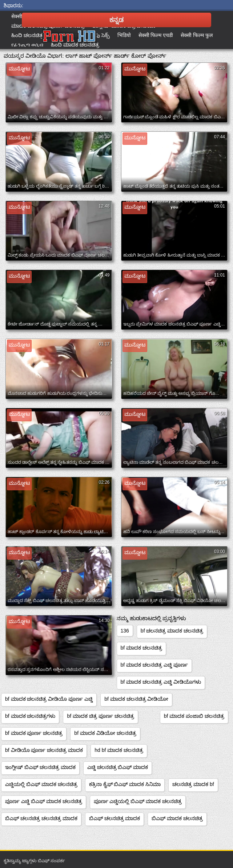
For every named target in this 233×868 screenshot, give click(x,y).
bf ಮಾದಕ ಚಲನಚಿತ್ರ (141, 648)
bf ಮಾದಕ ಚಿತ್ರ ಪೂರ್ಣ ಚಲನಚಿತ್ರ (100, 716)
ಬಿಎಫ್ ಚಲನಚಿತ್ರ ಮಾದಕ (115, 818)
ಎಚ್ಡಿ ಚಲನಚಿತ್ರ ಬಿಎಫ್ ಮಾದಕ (118, 767)
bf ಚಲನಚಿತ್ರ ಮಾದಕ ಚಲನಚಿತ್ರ (172, 631)
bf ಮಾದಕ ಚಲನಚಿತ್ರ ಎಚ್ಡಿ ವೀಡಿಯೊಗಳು (161, 682)
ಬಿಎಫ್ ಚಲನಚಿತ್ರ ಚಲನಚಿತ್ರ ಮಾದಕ (41, 818)
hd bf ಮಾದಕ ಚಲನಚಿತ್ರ (119, 750)
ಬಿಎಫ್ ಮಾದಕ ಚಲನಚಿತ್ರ (177, 818)
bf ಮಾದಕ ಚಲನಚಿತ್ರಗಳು (30, 716)
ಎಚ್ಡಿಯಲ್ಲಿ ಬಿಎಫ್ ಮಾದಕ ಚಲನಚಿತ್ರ (41, 784)
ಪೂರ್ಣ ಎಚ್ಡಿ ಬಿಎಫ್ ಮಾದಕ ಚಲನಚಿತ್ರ (44, 801)
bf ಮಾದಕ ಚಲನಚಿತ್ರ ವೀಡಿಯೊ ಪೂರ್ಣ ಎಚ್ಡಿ (49, 699)
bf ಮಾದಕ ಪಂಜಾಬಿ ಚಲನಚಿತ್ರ (194, 716)
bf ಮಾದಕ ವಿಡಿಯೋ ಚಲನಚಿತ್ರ (105, 733)
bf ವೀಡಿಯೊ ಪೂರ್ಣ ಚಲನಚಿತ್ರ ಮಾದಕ (44, 750)
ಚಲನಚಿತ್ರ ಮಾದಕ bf (193, 784)
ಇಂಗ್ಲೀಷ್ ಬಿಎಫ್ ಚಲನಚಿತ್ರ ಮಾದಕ (40, 767)
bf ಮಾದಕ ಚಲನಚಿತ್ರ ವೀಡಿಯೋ (136, 699)
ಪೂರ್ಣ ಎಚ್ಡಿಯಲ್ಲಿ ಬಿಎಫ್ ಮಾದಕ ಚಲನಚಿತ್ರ (138, 801)
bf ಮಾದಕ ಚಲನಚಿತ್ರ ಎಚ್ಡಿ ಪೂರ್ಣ (154, 665)
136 (125, 631)
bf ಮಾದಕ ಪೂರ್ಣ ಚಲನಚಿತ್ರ (34, 733)
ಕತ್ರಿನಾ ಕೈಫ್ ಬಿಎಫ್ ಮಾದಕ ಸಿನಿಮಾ (125, 784)
